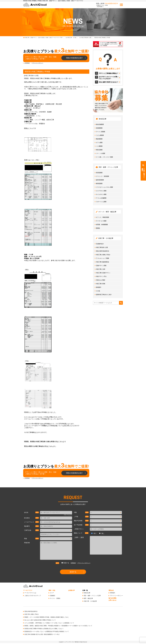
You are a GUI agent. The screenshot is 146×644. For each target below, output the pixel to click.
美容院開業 (99, 173)
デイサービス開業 (101, 221)
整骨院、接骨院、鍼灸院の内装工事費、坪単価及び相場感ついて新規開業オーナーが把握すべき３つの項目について (58, 626)
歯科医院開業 (100, 180)
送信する (73, 572)
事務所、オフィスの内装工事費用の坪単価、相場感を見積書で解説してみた (47, 617)
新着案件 (99, 287)
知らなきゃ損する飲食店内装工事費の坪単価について (40, 620)
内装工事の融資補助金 (103, 262)
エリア (52, 593)
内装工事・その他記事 (90, 601)
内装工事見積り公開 (31, 76)
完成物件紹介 (100, 244)
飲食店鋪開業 (100, 124)
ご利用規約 (27, 63)
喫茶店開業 (99, 150)
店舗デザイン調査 (101, 266)
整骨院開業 (99, 184)
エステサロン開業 (101, 191)
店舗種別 (52, 596)
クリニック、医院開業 (103, 176)
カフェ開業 (99, 143)
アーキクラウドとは (30, 593)
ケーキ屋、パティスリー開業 (104, 157)
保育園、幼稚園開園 (102, 225)
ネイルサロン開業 (101, 194)
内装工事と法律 (101, 269)
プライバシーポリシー (38, 63)
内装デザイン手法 (101, 276)
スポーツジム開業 (101, 202)
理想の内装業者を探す (74, 58)
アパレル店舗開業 (101, 198)
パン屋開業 (99, 146)
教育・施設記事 (88, 598)
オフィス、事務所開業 (103, 217)
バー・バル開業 (101, 153)
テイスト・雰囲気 (55, 598)
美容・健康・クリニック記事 (92, 596)
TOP (44, 38)
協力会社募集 (112, 598)
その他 (98, 291)
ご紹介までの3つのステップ (33, 596)
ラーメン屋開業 (101, 132)
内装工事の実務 (101, 284)
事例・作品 (52, 590)
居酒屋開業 (99, 128)
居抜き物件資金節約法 (103, 251)
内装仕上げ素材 (101, 280)
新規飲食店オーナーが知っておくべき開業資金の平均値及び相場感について (47, 631)
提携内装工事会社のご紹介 (104, 295)
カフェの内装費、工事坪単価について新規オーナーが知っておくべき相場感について (49, 623)
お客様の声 (71, 590)
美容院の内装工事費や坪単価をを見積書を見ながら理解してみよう (44, 629)
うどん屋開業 (100, 135)
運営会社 (111, 590)
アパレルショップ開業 (103, 258)
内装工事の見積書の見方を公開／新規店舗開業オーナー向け (42, 634)
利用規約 (73, 563)
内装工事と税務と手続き (103, 255)
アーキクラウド (28, 590)
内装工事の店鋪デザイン (103, 273)
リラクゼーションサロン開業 (104, 187)
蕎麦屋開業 (99, 139)
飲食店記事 (87, 593)
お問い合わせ (112, 600)
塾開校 (98, 228)
